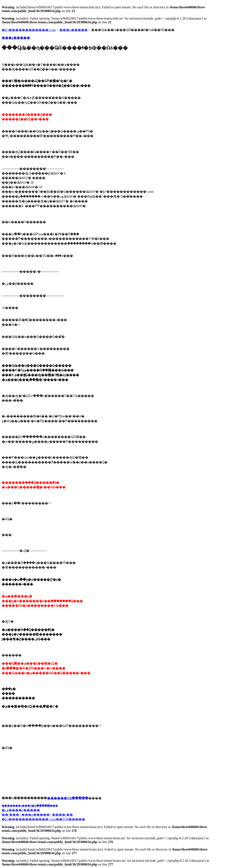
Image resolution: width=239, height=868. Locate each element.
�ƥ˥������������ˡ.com (29, 30)
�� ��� (10, 815)
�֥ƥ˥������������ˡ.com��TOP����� (43, 819)
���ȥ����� (73, 30)
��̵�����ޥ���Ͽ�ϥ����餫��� (30, 806)
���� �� (62, 815)
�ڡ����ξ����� (21, 810)
